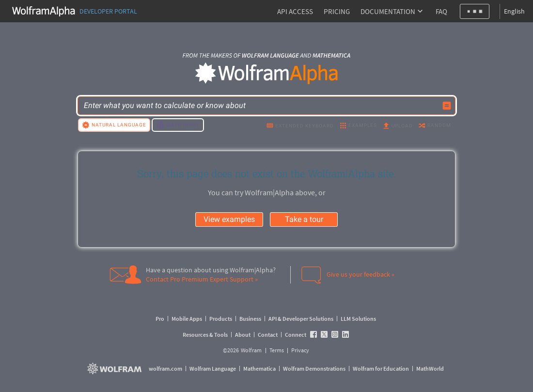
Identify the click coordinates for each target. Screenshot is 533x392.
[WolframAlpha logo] (267, 73)
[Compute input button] (447, 106)
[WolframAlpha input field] (260, 106)
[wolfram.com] (116, 368)
